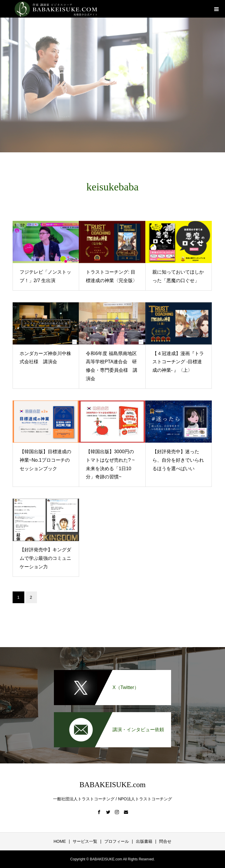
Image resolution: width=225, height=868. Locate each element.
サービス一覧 (85, 841)
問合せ (165, 841)
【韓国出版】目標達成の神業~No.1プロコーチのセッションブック (45, 460)
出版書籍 (144, 841)
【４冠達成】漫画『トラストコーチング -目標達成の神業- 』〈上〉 (178, 362)
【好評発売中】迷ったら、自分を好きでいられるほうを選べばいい (178, 460)
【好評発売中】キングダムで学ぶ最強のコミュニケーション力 (45, 558)
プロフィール (117, 841)
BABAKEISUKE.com (112, 785)
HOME (60, 841)
